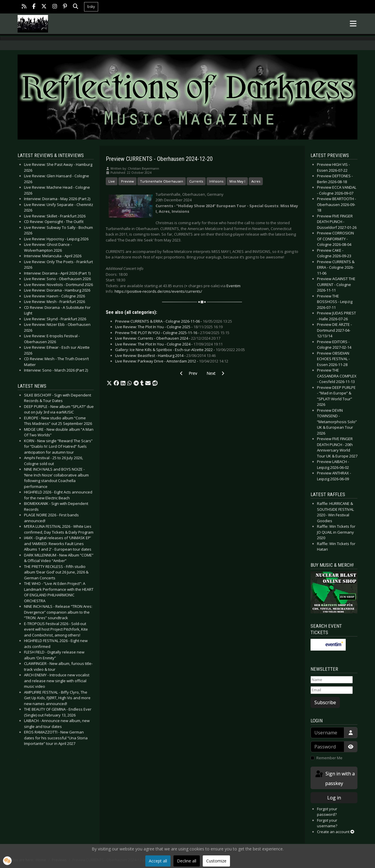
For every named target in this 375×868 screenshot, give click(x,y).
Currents (196, 181)
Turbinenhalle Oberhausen (162, 181)
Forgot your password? (327, 812)
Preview (127, 181)
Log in (334, 798)
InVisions (216, 181)
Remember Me (329, 758)
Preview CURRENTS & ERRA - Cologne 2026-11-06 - (174, 321)
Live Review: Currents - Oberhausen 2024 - (168, 338)
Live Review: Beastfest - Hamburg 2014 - (165, 355)
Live (112, 181)
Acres (256, 181)
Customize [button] (216, 861)
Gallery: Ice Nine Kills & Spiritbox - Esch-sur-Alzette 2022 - (180, 350)
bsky (91, 7)
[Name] (332, 680)
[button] (109, 383)
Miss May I (237, 181)
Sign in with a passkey (335, 778)
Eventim (233, 286)
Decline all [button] (187, 861)
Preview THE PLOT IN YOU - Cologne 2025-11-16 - (172, 333)
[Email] (332, 690)
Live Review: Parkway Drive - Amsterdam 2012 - (172, 361)
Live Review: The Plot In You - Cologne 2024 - (169, 344)
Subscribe (325, 702)
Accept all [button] (158, 861)
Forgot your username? (327, 823)
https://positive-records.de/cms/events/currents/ (158, 291)
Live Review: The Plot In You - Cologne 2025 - (169, 327)
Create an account (336, 832)
